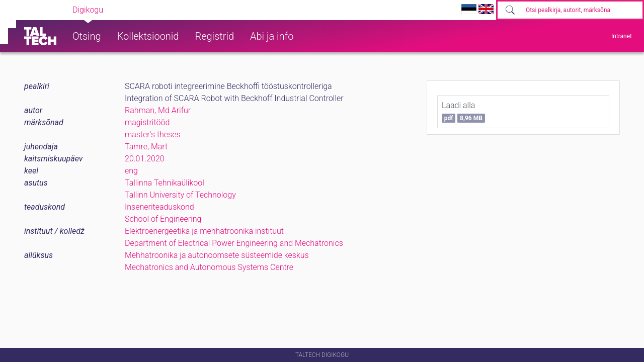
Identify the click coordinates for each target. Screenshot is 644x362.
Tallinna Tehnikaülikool (165, 183)
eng (131, 171)
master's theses (153, 134)
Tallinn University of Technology (180, 195)
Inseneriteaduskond (159, 207)
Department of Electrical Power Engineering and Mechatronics (234, 243)
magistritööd (147, 122)
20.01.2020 (145, 159)
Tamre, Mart (146, 147)
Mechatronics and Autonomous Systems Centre (209, 267)
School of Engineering (163, 219)
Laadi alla (463, 112)
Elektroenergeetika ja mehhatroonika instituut (204, 231)
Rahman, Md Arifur (158, 110)
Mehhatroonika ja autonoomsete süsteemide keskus (217, 255)
